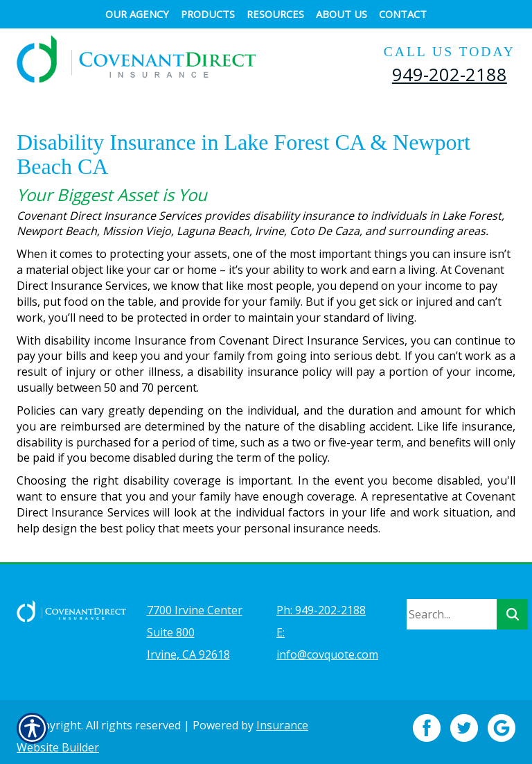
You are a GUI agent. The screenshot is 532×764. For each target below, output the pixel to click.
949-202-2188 (450, 74)
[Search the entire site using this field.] (452, 606)
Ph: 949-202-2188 (321, 602)
